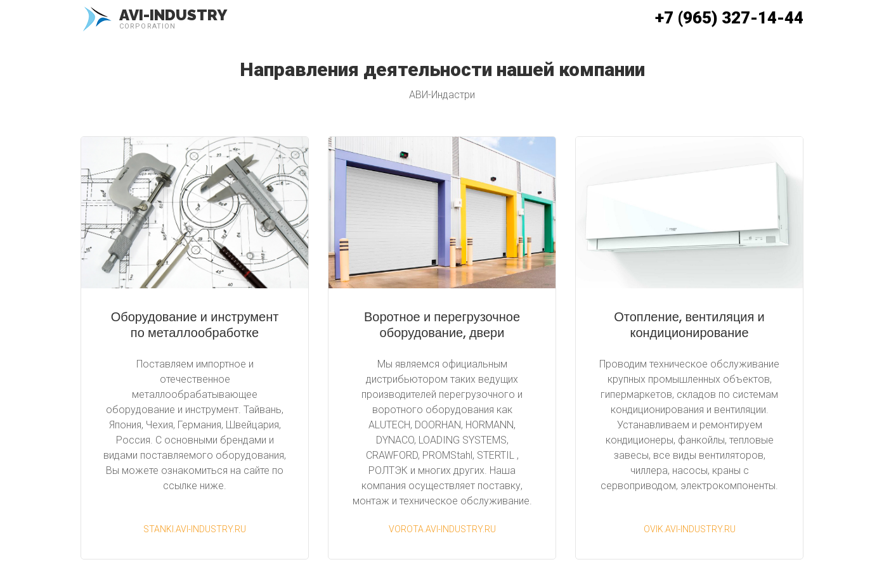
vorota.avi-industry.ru (442, 529)
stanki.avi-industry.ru (195, 529)
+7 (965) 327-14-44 (729, 18)
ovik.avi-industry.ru (690, 529)
